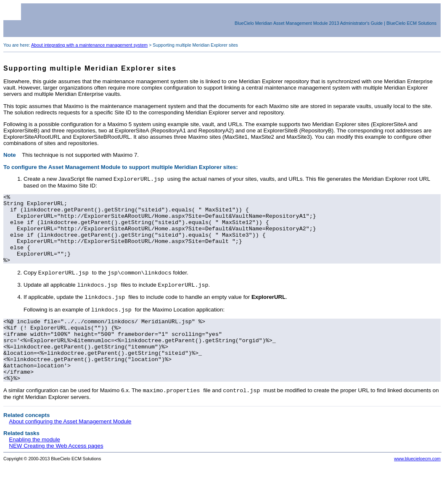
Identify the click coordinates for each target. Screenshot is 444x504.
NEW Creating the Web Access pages (56, 477)
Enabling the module (34, 471)
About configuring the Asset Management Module (70, 453)
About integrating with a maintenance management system (89, 45)
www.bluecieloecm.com (417, 490)
